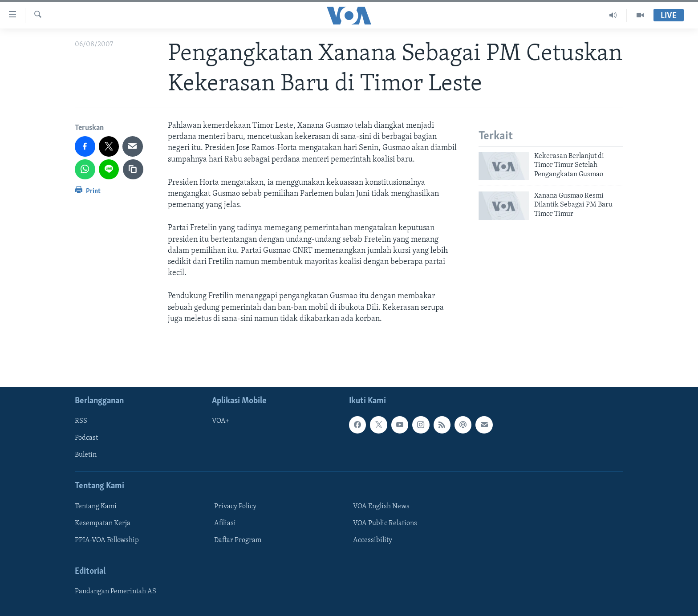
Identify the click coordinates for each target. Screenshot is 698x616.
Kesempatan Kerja (103, 523)
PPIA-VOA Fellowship (107, 540)
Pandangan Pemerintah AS (116, 592)
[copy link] (133, 170)
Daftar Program (238, 540)
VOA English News (381, 507)
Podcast (86, 438)
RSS (81, 421)
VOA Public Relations (385, 523)
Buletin (86, 455)
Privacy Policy (235, 507)
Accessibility (373, 540)
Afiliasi (225, 523)
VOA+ (221, 421)
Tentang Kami (96, 507)
